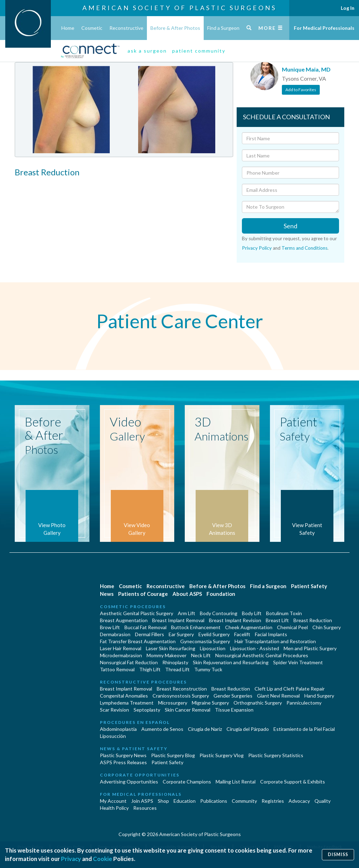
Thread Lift (177, 669)
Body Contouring (219, 613)
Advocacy (299, 801)
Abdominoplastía (118, 729)
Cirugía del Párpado (248, 729)
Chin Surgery (327, 627)
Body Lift (252, 613)
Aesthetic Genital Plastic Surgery (137, 613)
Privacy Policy (257, 248)
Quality (323, 801)
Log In (348, 8)
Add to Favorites (301, 90)
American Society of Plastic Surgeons (179, 8)
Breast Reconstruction (182, 689)
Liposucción (113, 736)
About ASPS (187, 594)
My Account (113, 801)
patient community (199, 51)
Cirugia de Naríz (205, 729)
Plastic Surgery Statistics (276, 755)
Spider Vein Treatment (298, 662)
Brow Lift (110, 627)
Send (290, 226)
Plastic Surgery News (123, 755)
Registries (273, 801)
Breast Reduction (313, 620)
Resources (145, 808)
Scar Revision (114, 710)
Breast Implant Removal (178, 620)
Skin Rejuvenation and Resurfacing (231, 662)
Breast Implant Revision (235, 620)
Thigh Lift (150, 669)
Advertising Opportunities (129, 782)
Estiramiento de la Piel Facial (304, 729)
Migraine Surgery (210, 703)
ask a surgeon (147, 51)
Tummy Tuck (208, 669)
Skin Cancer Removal (188, 710)
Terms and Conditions (304, 248)
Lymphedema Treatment (127, 703)
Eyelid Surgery (214, 634)
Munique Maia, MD (306, 69)
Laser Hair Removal (121, 648)
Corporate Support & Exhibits (293, 782)
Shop (163, 801)
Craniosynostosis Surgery (181, 696)
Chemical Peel (292, 627)
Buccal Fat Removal (145, 627)
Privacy (71, 859)
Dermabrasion (115, 634)
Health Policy (114, 808)
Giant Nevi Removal (278, 696)
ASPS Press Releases (123, 762)
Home (68, 28)
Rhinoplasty (175, 662)
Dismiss (338, 854)
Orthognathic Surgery (258, 703)
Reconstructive (126, 28)
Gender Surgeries (233, 696)
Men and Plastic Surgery (310, 648)
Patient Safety (309, 586)
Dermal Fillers (150, 634)
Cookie (103, 859)
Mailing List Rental (236, 782)
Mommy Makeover (167, 655)
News (107, 594)
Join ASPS (142, 801)
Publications (214, 801)
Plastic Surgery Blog (173, 755)
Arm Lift (187, 613)
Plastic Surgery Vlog (222, 755)
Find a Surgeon (223, 28)
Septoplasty (147, 710)
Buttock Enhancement (196, 627)
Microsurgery (173, 703)
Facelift (242, 634)
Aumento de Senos (162, 729)
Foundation (221, 594)
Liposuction (213, 648)
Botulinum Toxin (284, 613)
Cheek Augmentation (249, 627)
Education (185, 801)
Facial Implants (271, 634)
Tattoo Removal (117, 669)
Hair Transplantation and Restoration (275, 641)
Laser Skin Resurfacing (171, 648)
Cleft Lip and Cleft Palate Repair (290, 689)
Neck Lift (201, 655)
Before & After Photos (175, 28)
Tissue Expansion (234, 710)
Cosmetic (92, 28)
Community (244, 801)
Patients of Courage (143, 594)
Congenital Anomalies (124, 696)
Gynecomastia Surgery (205, 641)
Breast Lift (277, 620)
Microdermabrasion (121, 655)
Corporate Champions (187, 782)
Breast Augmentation (124, 620)
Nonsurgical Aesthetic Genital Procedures (262, 655)
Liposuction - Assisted (255, 648)
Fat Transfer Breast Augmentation (138, 641)
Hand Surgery (319, 696)
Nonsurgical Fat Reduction (129, 662)
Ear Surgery (181, 634)
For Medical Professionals (324, 28)
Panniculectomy (304, 703)
